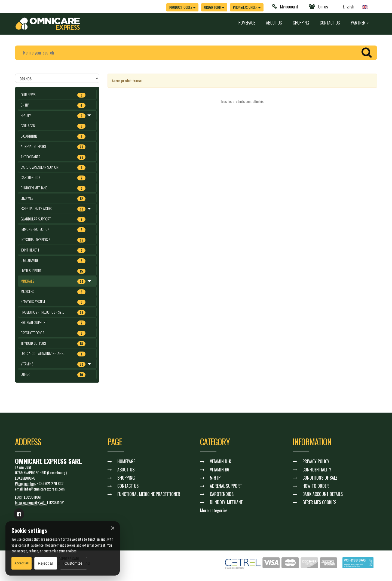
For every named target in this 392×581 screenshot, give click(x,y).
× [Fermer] (113, 528)
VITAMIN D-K (220, 461)
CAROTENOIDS (222, 494)
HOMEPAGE (247, 23)
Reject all (46, 563)
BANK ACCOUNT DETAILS (323, 494)
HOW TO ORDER (316, 486)
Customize (73, 563)
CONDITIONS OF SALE (320, 478)
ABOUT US (274, 23)
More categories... (215, 510)
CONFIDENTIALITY (317, 470)
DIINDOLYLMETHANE (226, 502)
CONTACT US (330, 23)
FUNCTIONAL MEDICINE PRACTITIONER (149, 494)
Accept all (22, 563)
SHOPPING (301, 23)
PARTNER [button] (360, 23)
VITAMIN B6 (220, 470)
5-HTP (215, 478)
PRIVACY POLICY (316, 461)
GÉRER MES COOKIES (319, 502)
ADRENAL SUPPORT (226, 486)
